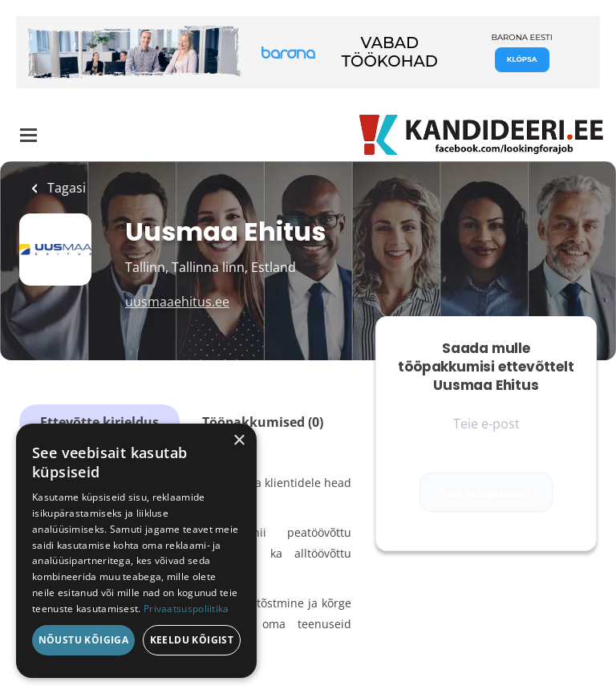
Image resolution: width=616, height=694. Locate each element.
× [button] (239, 441)
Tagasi (65, 188)
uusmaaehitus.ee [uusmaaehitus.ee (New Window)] (177, 302)
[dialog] (136, 551)
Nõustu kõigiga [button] (84, 640)
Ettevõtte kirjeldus (99, 422)
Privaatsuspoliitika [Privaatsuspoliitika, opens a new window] (186, 609)
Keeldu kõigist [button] (192, 640)
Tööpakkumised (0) (263, 422)
